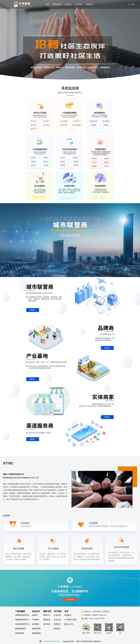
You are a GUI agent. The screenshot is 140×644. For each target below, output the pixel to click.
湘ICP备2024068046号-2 (52, 641)
